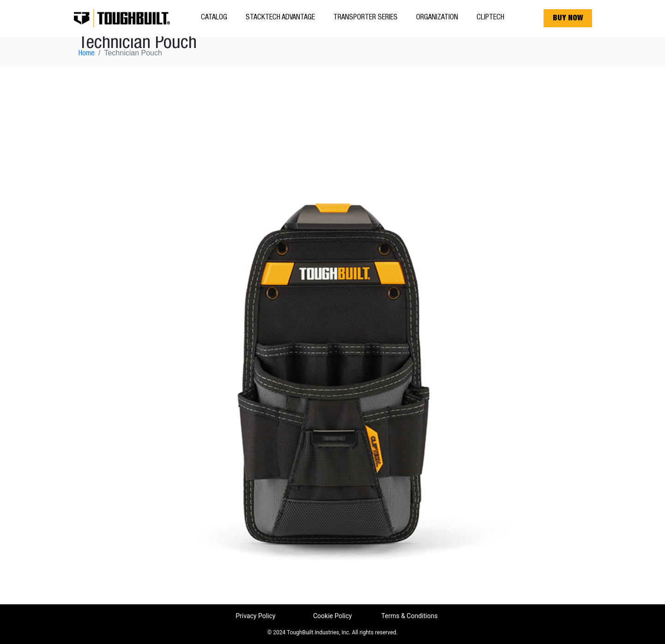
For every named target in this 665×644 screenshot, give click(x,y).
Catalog (214, 18)
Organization (437, 18)
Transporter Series (366, 18)
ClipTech (490, 18)
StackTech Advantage (280, 18)
